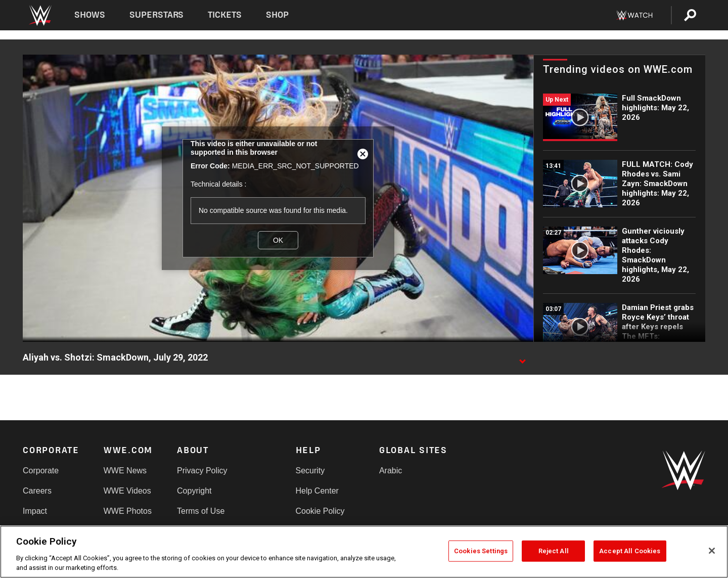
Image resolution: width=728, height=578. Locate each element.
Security (310, 471)
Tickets (225, 15)
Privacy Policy (202, 471)
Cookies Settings (481, 551)
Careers (37, 491)
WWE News (125, 471)
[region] (364, 552)
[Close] (712, 551)
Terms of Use (201, 511)
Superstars (157, 15)
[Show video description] (522, 358)
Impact (35, 511)
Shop (277, 15)
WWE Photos (128, 511)
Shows (90, 15)
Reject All (554, 551)
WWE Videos (127, 491)
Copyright (194, 491)
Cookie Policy (320, 511)
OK (278, 240)
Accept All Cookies (630, 551)
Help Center (317, 491)
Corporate (41, 471)
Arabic (391, 471)
